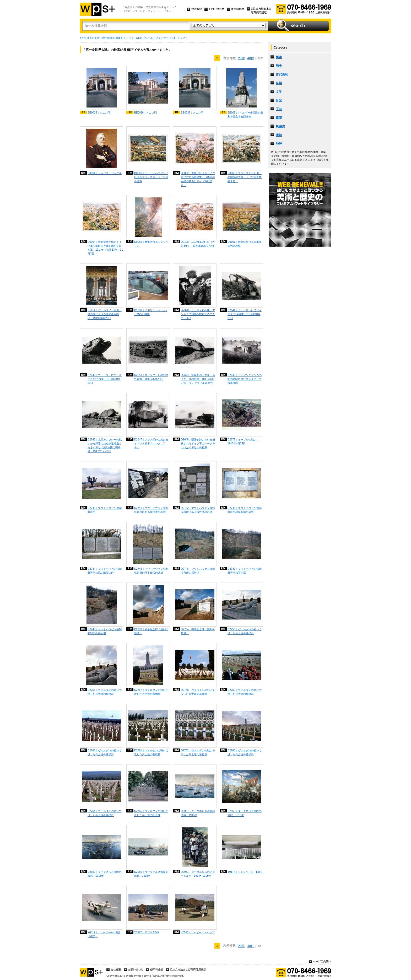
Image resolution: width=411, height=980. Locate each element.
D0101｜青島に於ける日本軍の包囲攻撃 (245, 244)
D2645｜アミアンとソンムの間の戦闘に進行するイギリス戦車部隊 (245, 379)
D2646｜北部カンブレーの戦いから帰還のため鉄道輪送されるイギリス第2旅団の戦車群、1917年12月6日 (105, 445)
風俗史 (280, 126)
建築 (279, 118)
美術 (279, 57)
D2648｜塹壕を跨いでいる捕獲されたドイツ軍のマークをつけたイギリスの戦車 (198, 443)
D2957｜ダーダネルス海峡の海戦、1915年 (198, 813)
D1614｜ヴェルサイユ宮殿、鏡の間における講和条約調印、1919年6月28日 (105, 314)
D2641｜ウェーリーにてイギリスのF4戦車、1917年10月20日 (245, 314)
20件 (241, 58)
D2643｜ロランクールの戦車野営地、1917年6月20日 (151, 377)
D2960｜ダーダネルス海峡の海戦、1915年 (151, 874)
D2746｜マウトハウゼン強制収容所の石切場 (198, 571)
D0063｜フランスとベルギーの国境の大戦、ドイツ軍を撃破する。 (245, 177)
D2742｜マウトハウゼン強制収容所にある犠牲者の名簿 (198, 510)
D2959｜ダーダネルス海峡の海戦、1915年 (105, 874)
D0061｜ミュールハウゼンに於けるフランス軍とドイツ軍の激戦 (151, 177)
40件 (251, 58)
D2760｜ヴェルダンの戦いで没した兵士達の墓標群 (105, 752)
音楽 (279, 100)
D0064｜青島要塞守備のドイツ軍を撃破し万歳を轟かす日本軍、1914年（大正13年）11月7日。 (105, 248)
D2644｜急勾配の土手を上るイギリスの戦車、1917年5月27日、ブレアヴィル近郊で (198, 379)
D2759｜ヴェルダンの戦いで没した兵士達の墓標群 (245, 692)
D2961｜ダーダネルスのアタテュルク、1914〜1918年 (198, 874)
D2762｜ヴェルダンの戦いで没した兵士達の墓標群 (198, 752)
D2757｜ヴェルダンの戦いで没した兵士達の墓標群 (151, 692)
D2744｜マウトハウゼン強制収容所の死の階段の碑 (105, 571)
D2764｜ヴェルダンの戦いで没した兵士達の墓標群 (105, 813)
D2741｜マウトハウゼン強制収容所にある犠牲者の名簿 (151, 510)
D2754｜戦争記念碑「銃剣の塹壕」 (198, 631)
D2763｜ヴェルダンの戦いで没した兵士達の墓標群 (245, 752)
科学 (279, 83)
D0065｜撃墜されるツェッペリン (151, 244)
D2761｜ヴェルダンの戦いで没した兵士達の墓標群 (151, 752)
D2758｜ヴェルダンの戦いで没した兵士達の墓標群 (198, 692)
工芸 (279, 109)
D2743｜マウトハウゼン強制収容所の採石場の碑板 (245, 510)
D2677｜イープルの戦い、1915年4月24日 (243, 441)
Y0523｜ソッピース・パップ (198, 932)
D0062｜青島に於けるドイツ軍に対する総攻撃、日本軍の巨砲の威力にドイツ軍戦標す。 (198, 179)
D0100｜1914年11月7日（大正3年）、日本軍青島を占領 (198, 244)
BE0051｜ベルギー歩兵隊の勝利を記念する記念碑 (245, 115)
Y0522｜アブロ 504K (147, 932)
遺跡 (279, 135)
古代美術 (282, 74)
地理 (279, 144)
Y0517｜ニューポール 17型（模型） (104, 934)
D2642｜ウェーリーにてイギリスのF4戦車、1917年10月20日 (105, 379)
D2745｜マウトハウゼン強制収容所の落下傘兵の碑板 (151, 571)
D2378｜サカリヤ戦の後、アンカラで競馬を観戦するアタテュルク (198, 314)
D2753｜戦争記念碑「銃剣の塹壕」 (151, 631)
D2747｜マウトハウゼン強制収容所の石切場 (245, 571)
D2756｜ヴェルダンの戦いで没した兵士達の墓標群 (105, 692)
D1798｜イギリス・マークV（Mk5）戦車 (151, 312)
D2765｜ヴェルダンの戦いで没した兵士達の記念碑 (151, 813)
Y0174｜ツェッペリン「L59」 (245, 872)
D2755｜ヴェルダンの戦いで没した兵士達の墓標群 (245, 631)
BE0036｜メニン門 (145, 113)
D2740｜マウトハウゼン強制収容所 (105, 510)
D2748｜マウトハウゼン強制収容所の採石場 (105, 631)
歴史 (279, 66)
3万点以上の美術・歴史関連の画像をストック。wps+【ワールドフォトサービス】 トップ (132, 38)
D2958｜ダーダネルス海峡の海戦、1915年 (245, 813)
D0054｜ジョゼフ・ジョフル (105, 173)
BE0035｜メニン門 (99, 113)
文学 (279, 92)
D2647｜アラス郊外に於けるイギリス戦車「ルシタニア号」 (151, 443)
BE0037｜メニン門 (192, 113)
